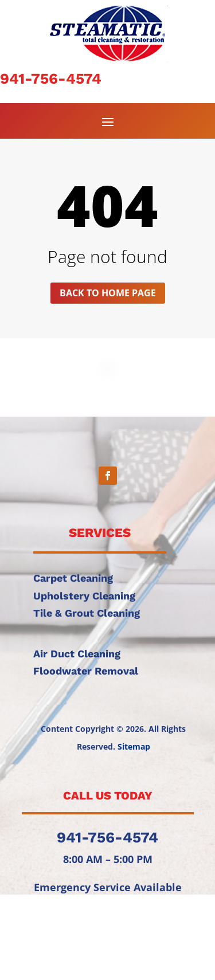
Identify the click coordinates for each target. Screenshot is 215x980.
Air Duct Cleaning (77, 654)
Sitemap (134, 746)
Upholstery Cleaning (84, 596)
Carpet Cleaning (73, 578)
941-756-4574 (51, 79)
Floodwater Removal (86, 671)
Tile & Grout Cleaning (87, 613)
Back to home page (108, 293)
